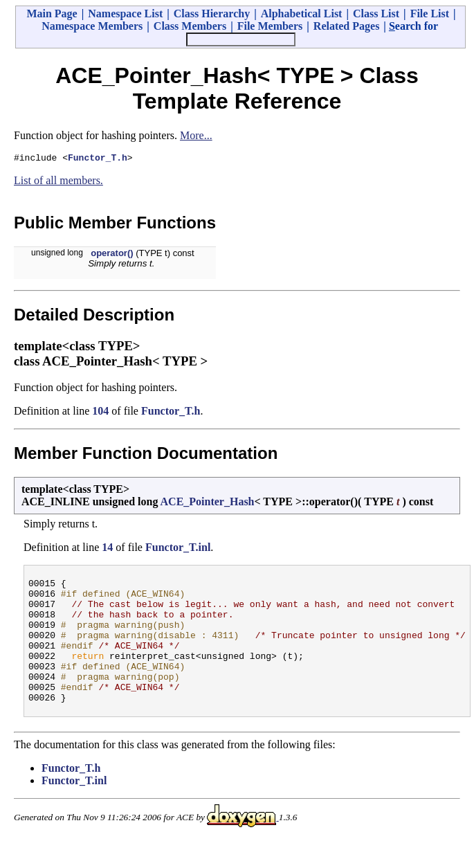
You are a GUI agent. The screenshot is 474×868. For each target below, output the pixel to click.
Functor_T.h (98, 159)
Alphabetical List (302, 13)
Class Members (190, 26)
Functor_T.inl (178, 549)
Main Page (52, 13)
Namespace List (125, 13)
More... (196, 135)
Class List (376, 13)
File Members (270, 26)
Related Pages (347, 26)
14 (107, 549)
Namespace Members (92, 26)
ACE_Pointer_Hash (208, 504)
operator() (112, 255)
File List (430, 13)
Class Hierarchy (212, 13)
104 (100, 413)
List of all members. (58, 182)
